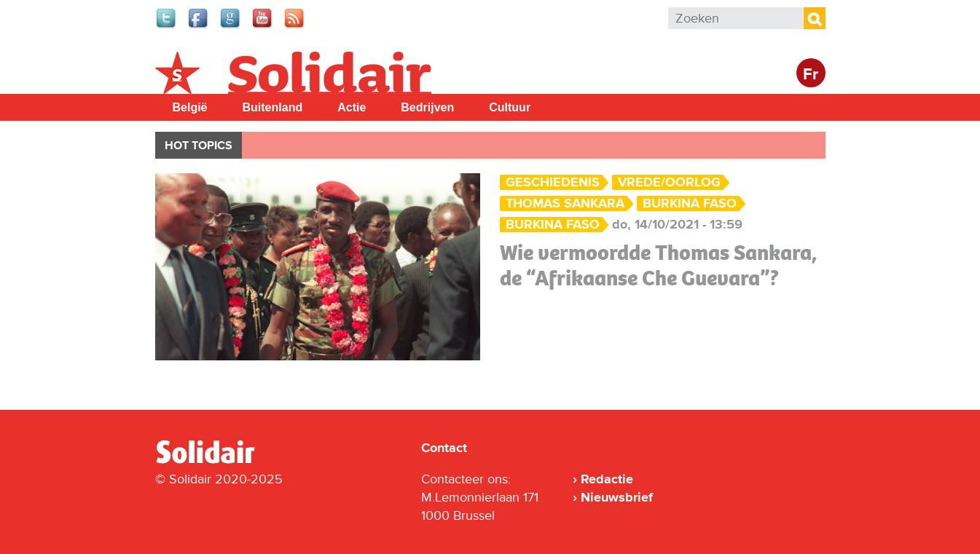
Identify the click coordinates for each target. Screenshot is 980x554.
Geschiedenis (553, 182)
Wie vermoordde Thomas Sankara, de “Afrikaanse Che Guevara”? (658, 265)
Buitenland (273, 107)
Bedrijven (427, 107)
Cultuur (510, 107)
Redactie (607, 479)
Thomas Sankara (565, 203)
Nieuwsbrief (617, 497)
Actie (352, 107)
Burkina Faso (690, 203)
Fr (811, 75)
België (190, 107)
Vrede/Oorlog (669, 182)
